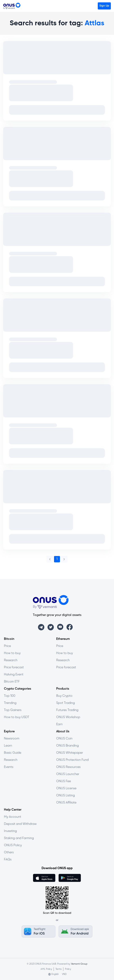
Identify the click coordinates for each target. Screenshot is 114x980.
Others (9, 852)
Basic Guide (13, 753)
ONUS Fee (64, 781)
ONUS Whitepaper (70, 753)
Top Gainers (13, 710)
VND (64, 974)
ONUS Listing (66, 795)
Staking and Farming (19, 838)
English (55, 974)
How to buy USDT (17, 717)
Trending (10, 703)
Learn (8, 746)
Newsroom (12, 739)
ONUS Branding (67, 746)
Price (7, 646)
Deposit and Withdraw (20, 824)
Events (9, 767)
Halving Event (14, 675)
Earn (59, 724)
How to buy (12, 653)
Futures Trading (67, 710)
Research (11, 660)
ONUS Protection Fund (72, 760)
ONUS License (66, 788)
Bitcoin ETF (12, 682)
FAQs (8, 860)
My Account (13, 817)
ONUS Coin (64, 739)
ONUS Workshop (68, 717)
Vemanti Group (79, 964)
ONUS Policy (13, 845)
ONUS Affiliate (66, 803)
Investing (10, 831)
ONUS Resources (68, 767)
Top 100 (10, 696)
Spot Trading (66, 703)
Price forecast (14, 667)
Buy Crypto (64, 696)
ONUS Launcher (68, 774)
